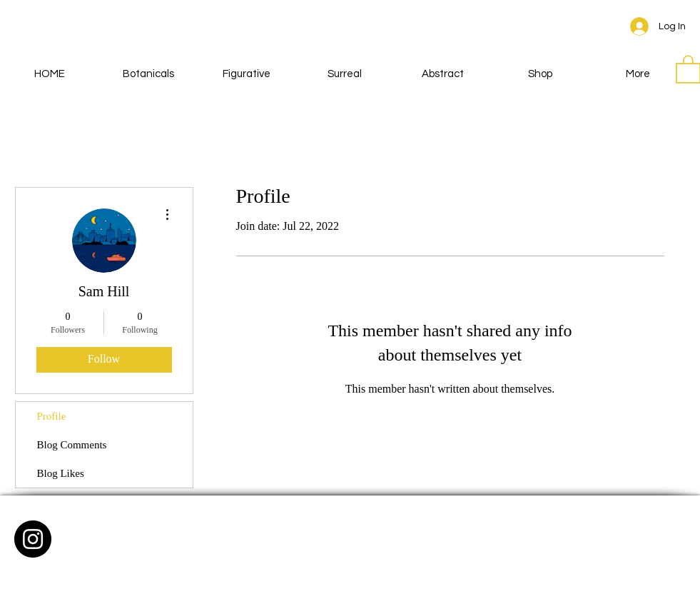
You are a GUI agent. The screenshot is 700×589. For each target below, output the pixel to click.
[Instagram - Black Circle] (33, 539)
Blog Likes (61, 473)
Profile (52, 416)
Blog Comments (72, 445)
